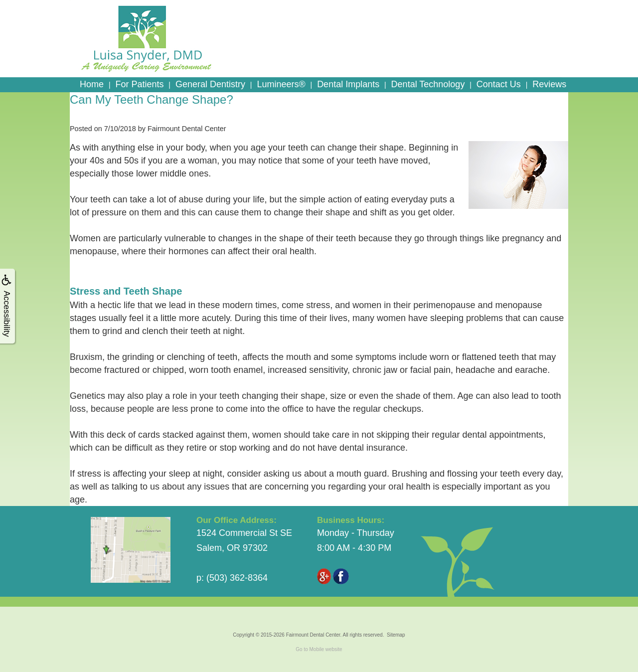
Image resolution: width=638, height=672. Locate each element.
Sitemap (396, 635)
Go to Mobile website (319, 649)
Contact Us (499, 84)
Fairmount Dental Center (313, 635)
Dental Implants (348, 84)
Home (92, 84)
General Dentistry (210, 84)
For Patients (139, 84)
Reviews (549, 84)
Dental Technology (428, 84)
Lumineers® (281, 84)
